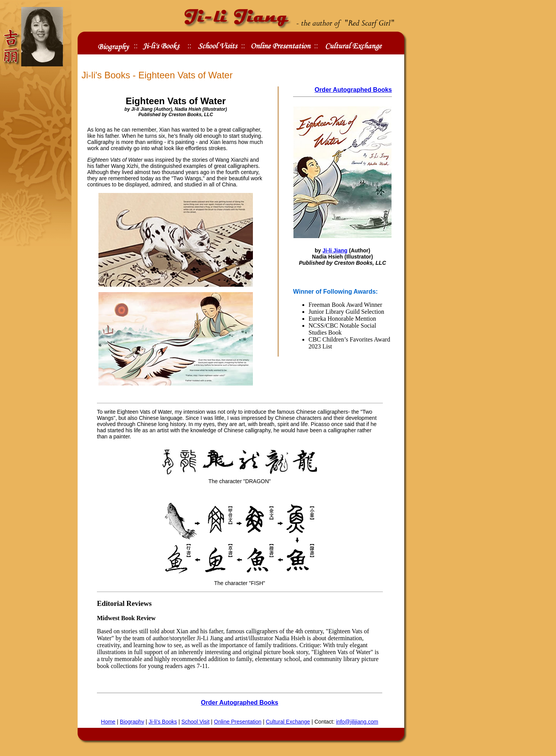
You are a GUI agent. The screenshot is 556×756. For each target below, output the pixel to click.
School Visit (196, 722)
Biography (132, 722)
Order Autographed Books (353, 90)
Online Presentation (238, 722)
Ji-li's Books (163, 722)
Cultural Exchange (288, 722)
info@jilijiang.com (357, 722)
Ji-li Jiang (335, 250)
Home (108, 722)
